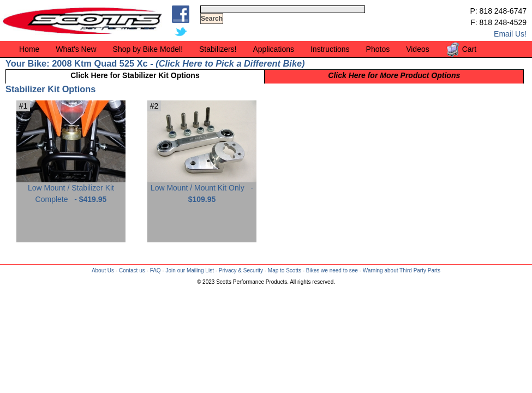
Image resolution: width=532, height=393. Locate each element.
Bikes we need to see (332, 270)
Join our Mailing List (190, 270)
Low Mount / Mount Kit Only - (202, 189)
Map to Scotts (285, 270)
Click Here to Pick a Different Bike (230, 63)
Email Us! (510, 34)
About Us (103, 270)
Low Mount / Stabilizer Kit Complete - (71, 189)
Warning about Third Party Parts (402, 270)
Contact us (132, 270)
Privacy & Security (241, 270)
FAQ (156, 270)
